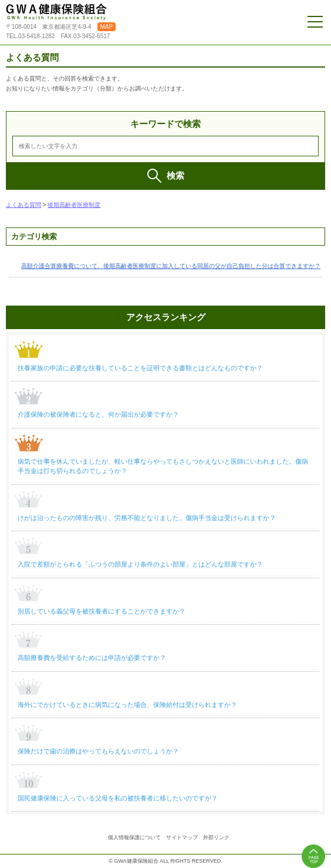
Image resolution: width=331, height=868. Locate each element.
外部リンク (216, 838)
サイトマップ (182, 838)
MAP (107, 27)
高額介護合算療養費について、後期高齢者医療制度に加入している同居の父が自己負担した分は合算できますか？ (171, 266)
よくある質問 (23, 205)
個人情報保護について (134, 838)
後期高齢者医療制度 (74, 205)
